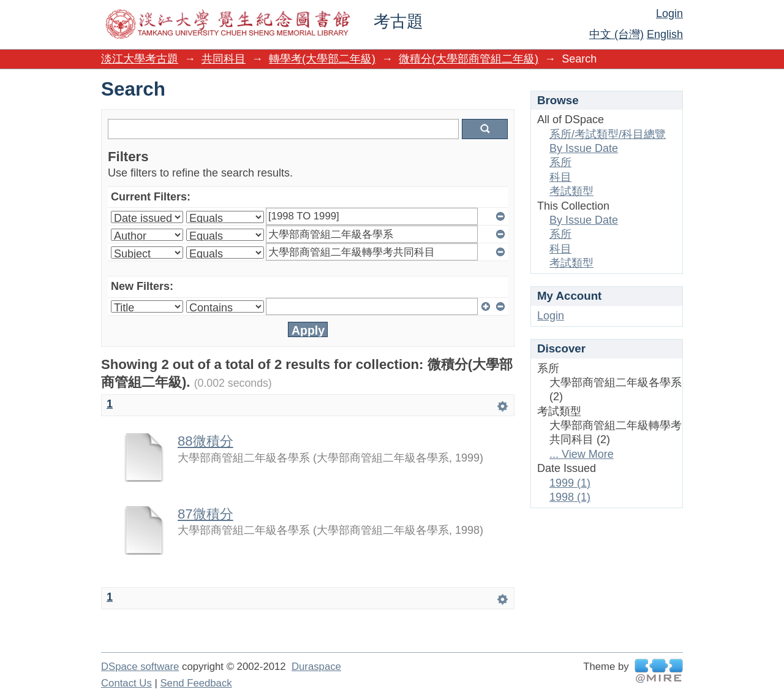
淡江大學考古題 (140, 59)
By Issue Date (584, 148)
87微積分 (205, 514)
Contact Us (126, 683)
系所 (560, 162)
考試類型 (571, 191)
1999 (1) (570, 483)
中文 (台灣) (616, 34)
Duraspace (316, 667)
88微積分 (205, 441)
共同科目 (224, 59)
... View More (582, 454)
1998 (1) (570, 497)
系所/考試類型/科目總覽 (608, 134)
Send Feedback (196, 683)
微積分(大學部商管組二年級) (469, 59)
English (665, 34)
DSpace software (140, 667)
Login (669, 13)
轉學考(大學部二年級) (322, 59)
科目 (560, 177)
